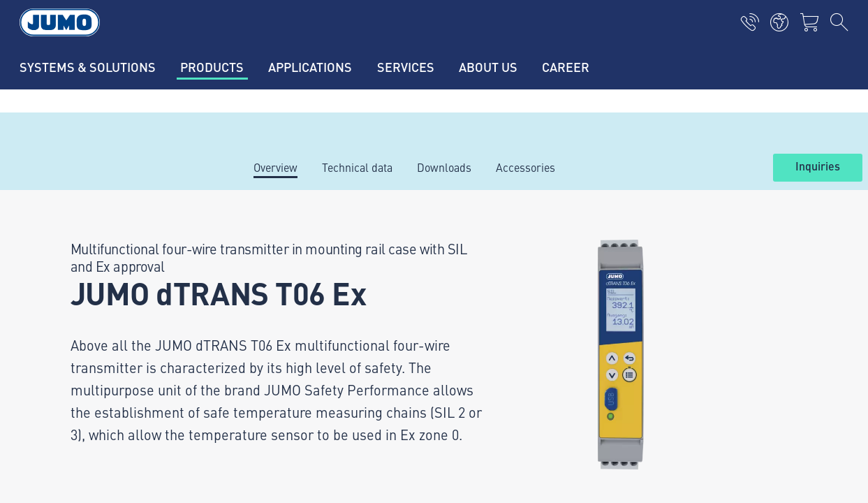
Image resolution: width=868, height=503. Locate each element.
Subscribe (786, 341)
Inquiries (818, 167)
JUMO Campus (281, 319)
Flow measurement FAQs (306, 374)
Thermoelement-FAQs (299, 347)
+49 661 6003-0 (111, 333)
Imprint (56, 425)
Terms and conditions (90, 479)
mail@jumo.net (109, 369)
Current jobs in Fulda (296, 265)
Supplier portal (281, 292)
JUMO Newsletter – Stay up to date (538, 318)
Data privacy (68, 452)
